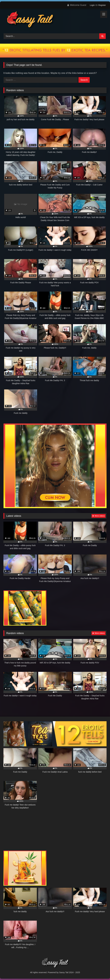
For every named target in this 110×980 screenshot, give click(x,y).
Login (92, 5)
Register (102, 5)
